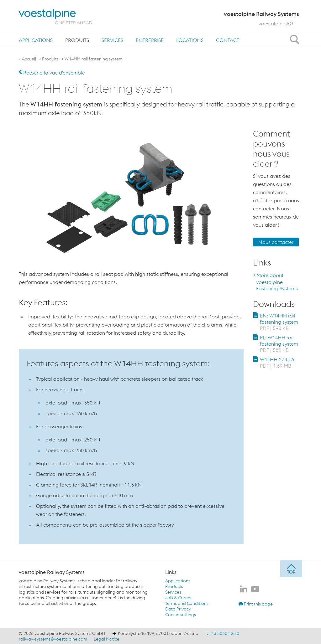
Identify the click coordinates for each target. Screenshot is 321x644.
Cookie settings (181, 615)
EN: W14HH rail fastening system (279, 322)
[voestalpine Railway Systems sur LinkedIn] (244, 590)
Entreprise (150, 40)
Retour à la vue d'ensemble (52, 73)
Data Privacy (178, 609)
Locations (190, 40)
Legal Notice (107, 639)
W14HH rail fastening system (94, 59)
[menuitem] (36, 40)
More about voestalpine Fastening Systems (277, 282)
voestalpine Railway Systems (52, 572)
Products (174, 586)
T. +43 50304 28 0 (222, 633)
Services (112, 40)
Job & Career (179, 598)
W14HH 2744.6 (277, 363)
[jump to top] (291, 569)
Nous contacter (276, 242)
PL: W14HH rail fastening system (279, 344)
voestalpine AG (276, 23)
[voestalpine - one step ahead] (56, 17)
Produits (77, 40)
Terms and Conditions (187, 603)
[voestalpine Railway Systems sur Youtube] (255, 590)
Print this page (256, 604)
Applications (36, 40)
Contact (228, 40)
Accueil (29, 59)
